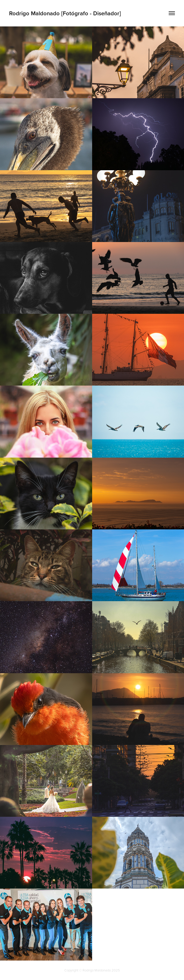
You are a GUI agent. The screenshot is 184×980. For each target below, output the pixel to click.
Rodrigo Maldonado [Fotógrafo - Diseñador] (65, 13)
